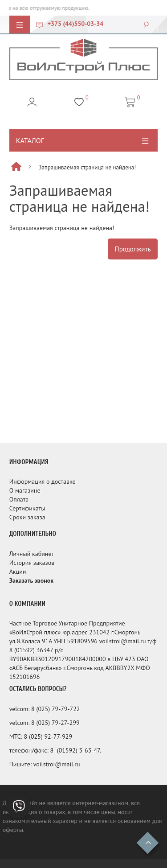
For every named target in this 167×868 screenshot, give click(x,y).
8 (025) (41, 709)
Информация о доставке (43, 481)
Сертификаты (27, 508)
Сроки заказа (27, 517)
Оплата (19, 499)
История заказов (32, 563)
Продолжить (133, 249)
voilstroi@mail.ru (57, 764)
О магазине (25, 490)
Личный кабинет (32, 554)
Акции (18, 572)
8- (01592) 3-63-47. (75, 750)
